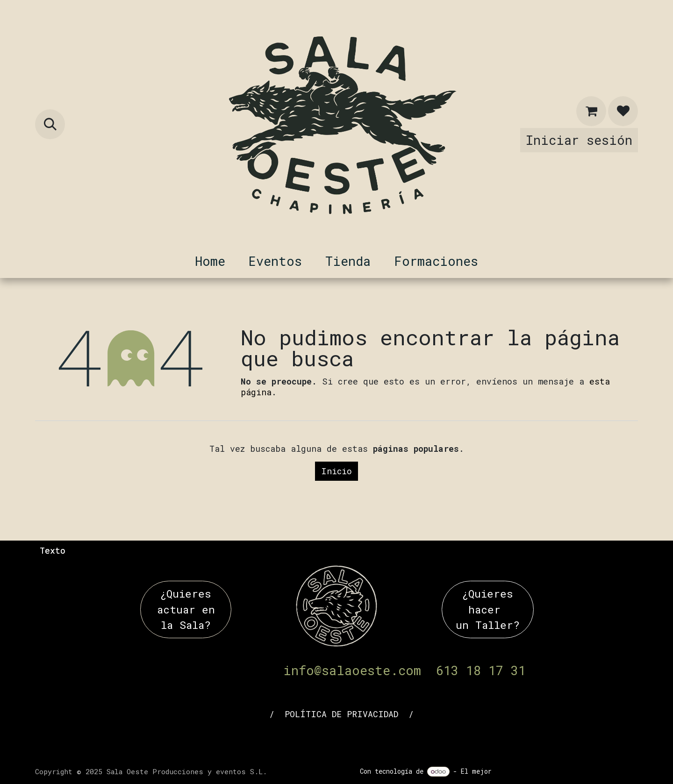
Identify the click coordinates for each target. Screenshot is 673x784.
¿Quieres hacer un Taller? (488, 609)
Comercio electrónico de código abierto (567, 771)
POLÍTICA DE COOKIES (468, 714)
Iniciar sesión (579, 140)
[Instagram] (363, 738)
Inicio (336, 471)
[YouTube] (336, 738)
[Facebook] (283, 738)
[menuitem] (210, 261)
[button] (50, 124)
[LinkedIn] (310, 738)
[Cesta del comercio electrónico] (591, 111)
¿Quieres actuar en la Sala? (186, 609)
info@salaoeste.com (352, 670)
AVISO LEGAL (235, 714)
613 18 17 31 (481, 670)
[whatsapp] (390, 738)
